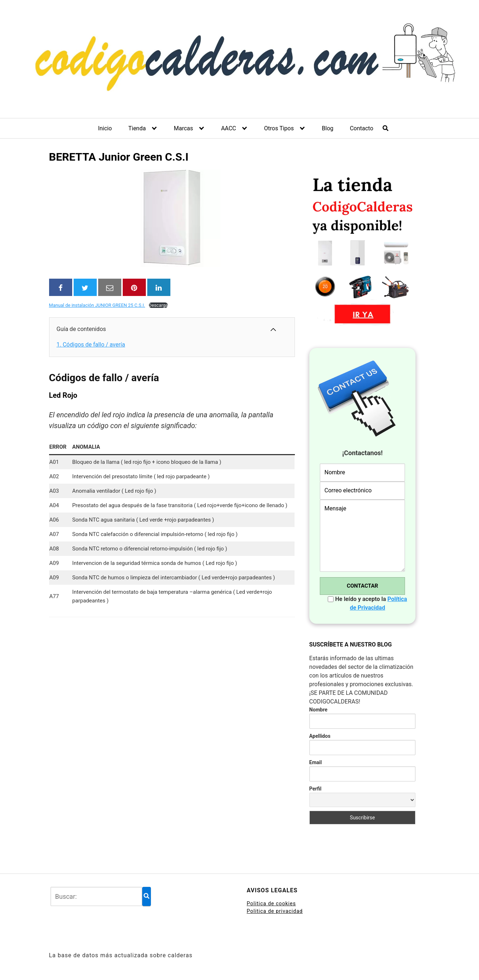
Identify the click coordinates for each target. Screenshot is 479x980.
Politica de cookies (271, 903)
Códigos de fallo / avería (91, 345)
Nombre (318, 710)
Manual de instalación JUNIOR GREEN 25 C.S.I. (97, 305)
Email (316, 762)
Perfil (315, 789)
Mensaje (363, 536)
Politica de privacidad (275, 911)
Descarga (158, 305)
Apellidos (320, 736)
